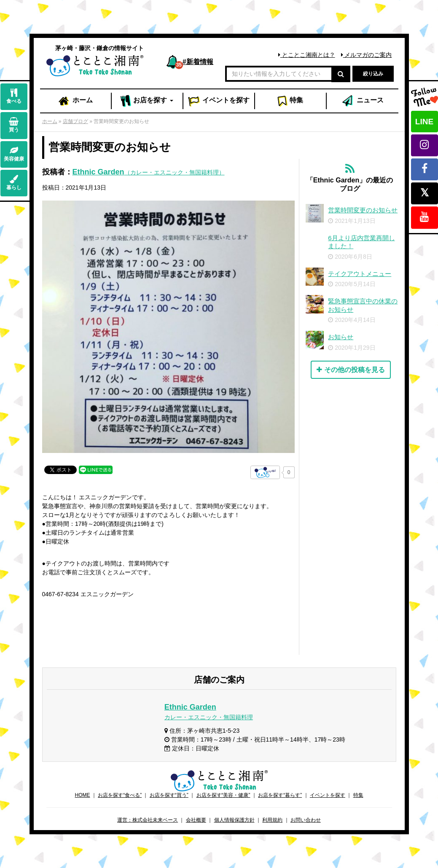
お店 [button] (147, 101)
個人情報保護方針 (234, 820)
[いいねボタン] (265, 472)
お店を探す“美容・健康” (223, 795)
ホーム (75, 101)
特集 (290, 101)
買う (14, 125)
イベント (219, 101)
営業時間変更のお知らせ (363, 210)
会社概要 (196, 820)
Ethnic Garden (149, 172)
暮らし (14, 183)
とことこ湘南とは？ (307, 55)
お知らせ (341, 337)
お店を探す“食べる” (120, 795)
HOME (82, 795)
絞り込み (373, 74)
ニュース (362, 101)
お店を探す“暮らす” (280, 795)
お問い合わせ (306, 820)
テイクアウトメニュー (360, 274)
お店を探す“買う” (169, 795)
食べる (14, 96)
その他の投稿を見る (351, 370)
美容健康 (14, 154)
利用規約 (272, 820)
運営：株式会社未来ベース (148, 820)
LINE (424, 122)
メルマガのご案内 (367, 55)
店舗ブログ (75, 121)
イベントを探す (328, 795)
